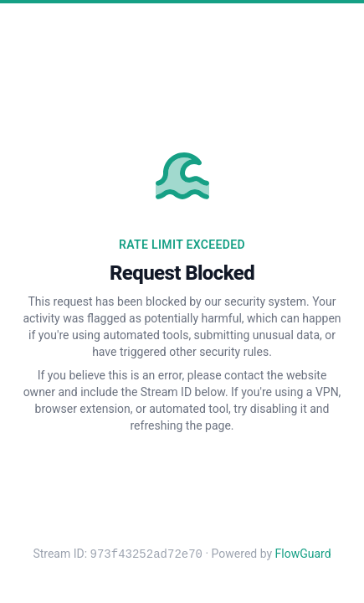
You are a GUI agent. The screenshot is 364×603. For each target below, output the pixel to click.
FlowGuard (303, 554)
